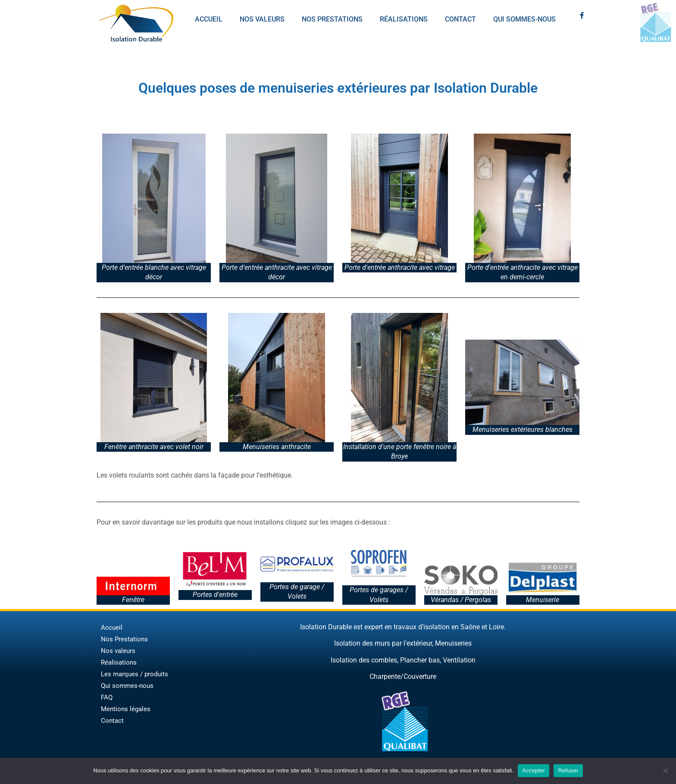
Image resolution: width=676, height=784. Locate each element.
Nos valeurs (262, 19)
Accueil (209, 19)
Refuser (568, 770)
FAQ (107, 697)
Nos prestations (332, 19)
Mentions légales (126, 709)
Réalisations (404, 19)
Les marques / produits (135, 674)
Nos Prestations (124, 639)
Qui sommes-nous (524, 19)
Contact (460, 19)
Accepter (534, 770)
